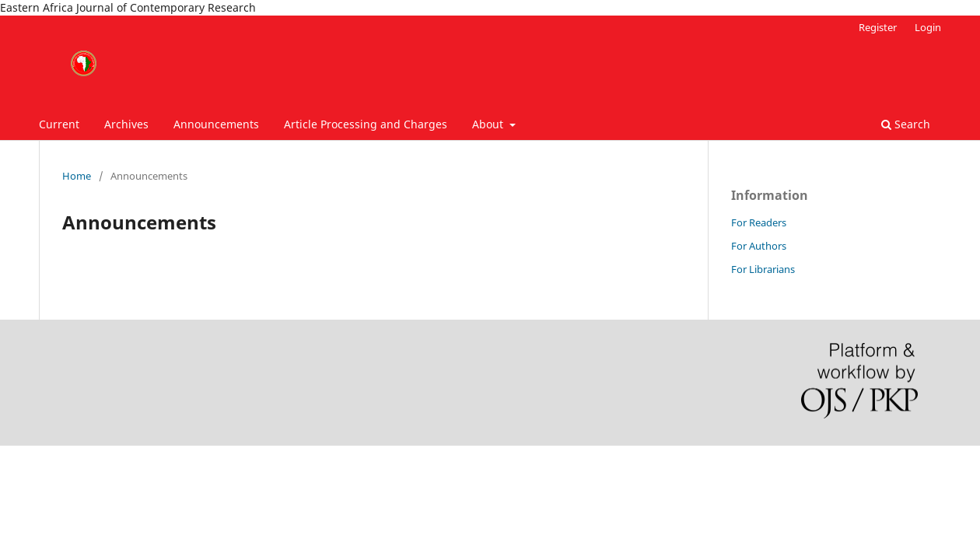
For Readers (759, 222)
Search (906, 124)
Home (77, 176)
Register (878, 27)
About (489, 124)
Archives (126, 124)
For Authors (759, 246)
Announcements (216, 124)
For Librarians (763, 269)
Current (59, 124)
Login (928, 27)
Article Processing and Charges (366, 124)
